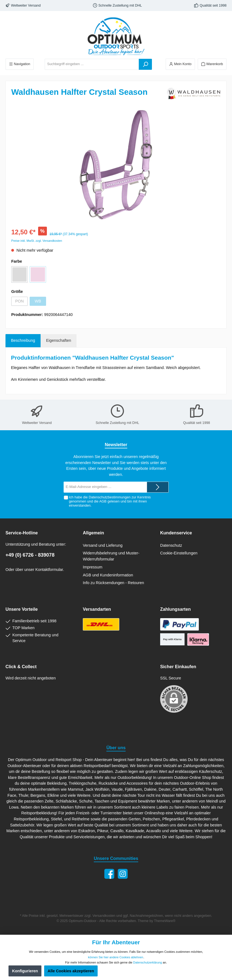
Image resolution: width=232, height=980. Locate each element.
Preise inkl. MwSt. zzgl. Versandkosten (37, 241)
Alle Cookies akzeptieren (71, 971)
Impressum (93, 567)
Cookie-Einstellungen (179, 553)
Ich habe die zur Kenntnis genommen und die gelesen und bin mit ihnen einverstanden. (110, 501)
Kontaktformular (49, 570)
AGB (103, 501)
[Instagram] (123, 874)
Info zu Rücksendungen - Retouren (113, 583)
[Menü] (20, 64)
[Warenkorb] (212, 64)
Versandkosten (104, 916)
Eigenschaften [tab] (59, 340)
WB (38, 301)
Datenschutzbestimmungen (110, 497)
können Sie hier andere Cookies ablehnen (116, 957)
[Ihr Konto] (180, 64)
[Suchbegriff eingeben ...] (92, 64)
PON (19, 301)
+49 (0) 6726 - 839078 (30, 555)
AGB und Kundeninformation (108, 575)
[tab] (23, 341)
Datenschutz (171, 545)
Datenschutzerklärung (148, 962)
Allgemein (93, 533)
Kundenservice (176, 533)
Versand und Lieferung (103, 545)
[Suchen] (145, 64)
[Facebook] (109, 874)
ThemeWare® (165, 921)
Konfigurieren (25, 971)
